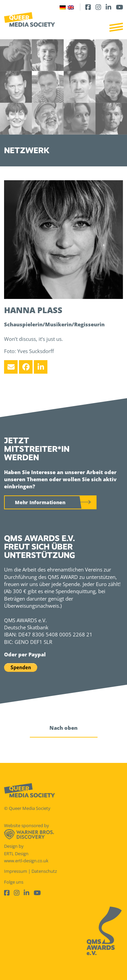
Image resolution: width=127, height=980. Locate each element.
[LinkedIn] (108, 7)
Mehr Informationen (40, 502)
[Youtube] (119, 7)
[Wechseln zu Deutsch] (63, 7)
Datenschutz (44, 871)
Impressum (16, 871)
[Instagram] (98, 7)
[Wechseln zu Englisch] (71, 7)
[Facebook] (88, 7)
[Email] (11, 367)
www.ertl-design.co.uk (26, 861)
